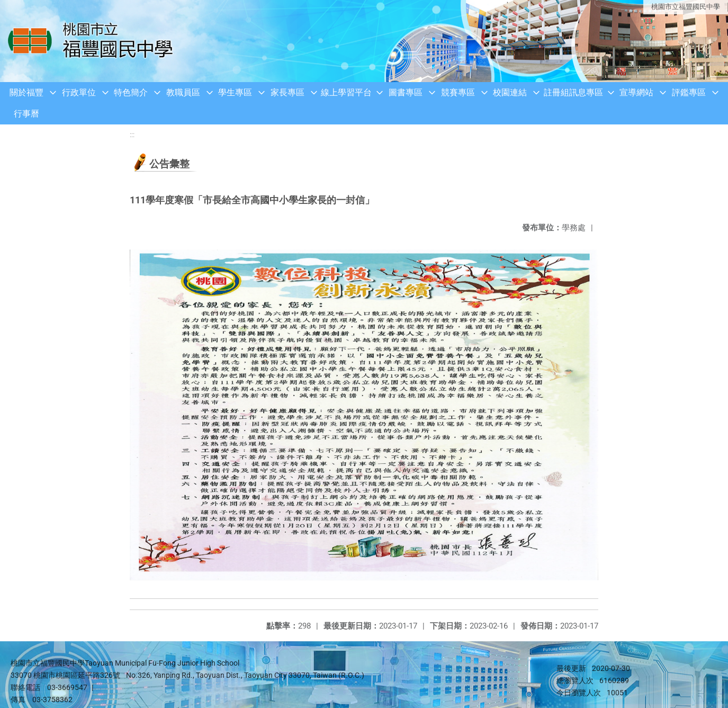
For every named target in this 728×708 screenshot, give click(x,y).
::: (132, 135)
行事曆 (26, 114)
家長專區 (287, 92)
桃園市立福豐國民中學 (686, 7)
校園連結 (510, 92)
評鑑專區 (689, 92)
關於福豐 (26, 92)
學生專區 (235, 92)
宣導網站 (636, 92)
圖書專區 (406, 92)
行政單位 (79, 92)
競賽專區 (458, 92)
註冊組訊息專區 (573, 92)
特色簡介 (131, 92)
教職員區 (183, 92)
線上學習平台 (346, 92)
